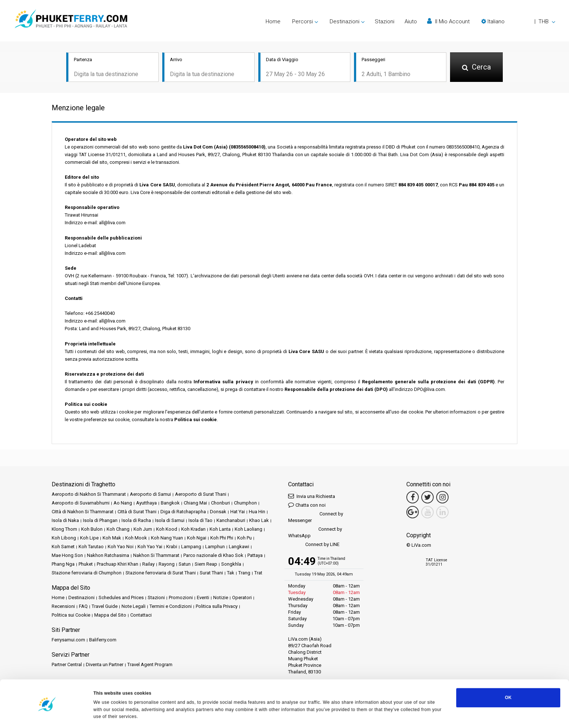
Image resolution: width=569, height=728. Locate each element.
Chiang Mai (195, 503)
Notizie (221, 598)
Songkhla (231, 564)
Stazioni (385, 21)
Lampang (191, 547)
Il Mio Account (448, 21)
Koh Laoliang (248, 529)
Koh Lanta (220, 529)
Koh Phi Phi (222, 538)
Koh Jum (143, 529)
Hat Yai (238, 512)
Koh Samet (63, 547)
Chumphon (245, 503)
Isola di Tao (200, 521)
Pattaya (255, 556)
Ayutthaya (146, 503)
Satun (185, 564)
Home (273, 21)
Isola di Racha (136, 521)
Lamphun (215, 547)
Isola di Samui (170, 521)
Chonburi (220, 503)
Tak (231, 573)
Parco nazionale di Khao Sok (213, 556)
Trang (244, 573)
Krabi (172, 547)
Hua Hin (257, 512)
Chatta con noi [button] (307, 505)
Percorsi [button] (303, 21)
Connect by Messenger (316, 517)
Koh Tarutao (91, 547)
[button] (518, 21)
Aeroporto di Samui (150, 494)
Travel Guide (105, 607)
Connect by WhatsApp (315, 533)
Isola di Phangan (100, 521)
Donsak (218, 512)
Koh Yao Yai (150, 547)
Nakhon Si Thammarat (156, 556)
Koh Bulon (92, 529)
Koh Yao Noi (121, 547)
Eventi (203, 598)
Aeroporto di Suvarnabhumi (81, 503)
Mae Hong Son (67, 556)
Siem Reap (206, 564)
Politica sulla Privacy (217, 607)
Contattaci (141, 615)
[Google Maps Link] (413, 513)
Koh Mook (136, 538)
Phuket (86, 564)
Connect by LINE (314, 545)
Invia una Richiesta (312, 496)
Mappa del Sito (110, 615)
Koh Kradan (193, 529)
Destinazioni (81, 598)
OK (508, 679)
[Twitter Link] (427, 498)
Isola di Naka (65, 521)
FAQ (83, 607)
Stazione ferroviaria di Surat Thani (161, 573)
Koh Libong (64, 538)
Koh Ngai (197, 538)
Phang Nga (63, 564)
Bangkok (170, 503)
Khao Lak (259, 521)
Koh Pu (244, 538)
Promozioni (181, 598)
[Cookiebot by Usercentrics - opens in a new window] (47, 715)
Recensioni (63, 607)
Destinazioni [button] (345, 21)
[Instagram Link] (442, 498)
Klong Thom (64, 529)
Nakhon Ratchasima (108, 556)
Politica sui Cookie (71, 615)
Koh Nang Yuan (167, 538)
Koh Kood (167, 529)
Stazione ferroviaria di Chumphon (87, 573)
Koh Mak (112, 538)
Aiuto (411, 21)
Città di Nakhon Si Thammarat (83, 512)
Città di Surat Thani (137, 512)
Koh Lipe (89, 538)
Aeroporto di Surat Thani (201, 494)
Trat (258, 573)
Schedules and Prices (121, 598)
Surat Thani (211, 573)
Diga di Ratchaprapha (183, 512)
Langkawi (239, 547)
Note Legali (134, 607)
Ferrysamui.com (68, 640)
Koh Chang (118, 529)
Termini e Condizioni (171, 607)
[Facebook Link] (413, 498)
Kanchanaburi (231, 521)
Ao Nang (123, 503)
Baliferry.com (103, 640)
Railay (148, 564)
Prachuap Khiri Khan (118, 564)
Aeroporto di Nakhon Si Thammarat (89, 494)
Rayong (167, 564)
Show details (107, 715)
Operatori (242, 598)
